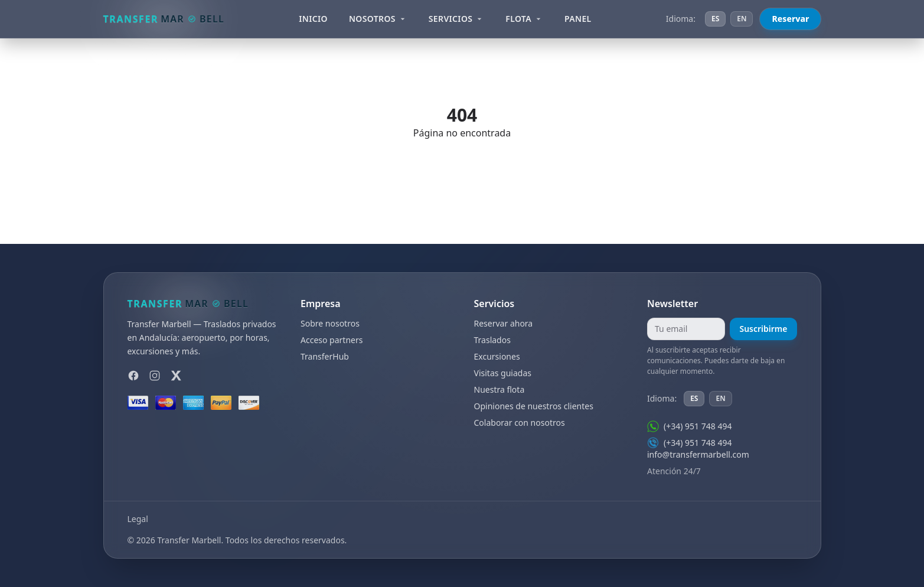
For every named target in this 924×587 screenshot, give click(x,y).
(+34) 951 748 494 (689, 426)
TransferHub (325, 356)
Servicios (457, 19)
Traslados (492, 340)
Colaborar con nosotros (520, 423)
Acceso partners (332, 340)
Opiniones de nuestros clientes (534, 406)
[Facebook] (133, 376)
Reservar (790, 19)
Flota (524, 19)
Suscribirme (763, 329)
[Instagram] (155, 376)
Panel (578, 19)
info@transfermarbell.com (698, 454)
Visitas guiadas (503, 373)
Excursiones (497, 356)
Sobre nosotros (330, 323)
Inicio (313, 19)
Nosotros (378, 19)
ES (715, 19)
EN (742, 19)
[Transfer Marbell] (164, 19)
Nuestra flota (499, 389)
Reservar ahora (504, 323)
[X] (176, 376)
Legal (138, 519)
